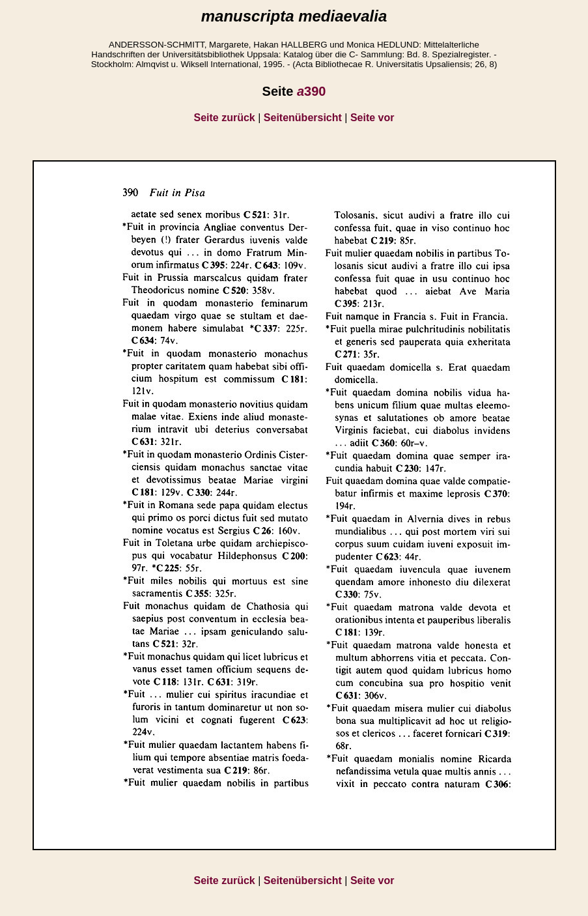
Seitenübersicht (303, 118)
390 (312, 91)
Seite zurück (225, 118)
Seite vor (372, 118)
